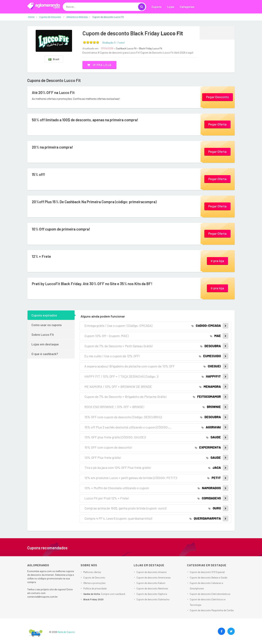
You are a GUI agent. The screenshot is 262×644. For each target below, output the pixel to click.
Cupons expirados (44, 315)
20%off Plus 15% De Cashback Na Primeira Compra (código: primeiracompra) (98, 202)
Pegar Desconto (218, 97)
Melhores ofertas (92, 572)
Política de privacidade (95, 588)
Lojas (171, 7)
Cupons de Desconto (94, 578)
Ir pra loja (101, 65)
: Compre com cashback (104, 594)
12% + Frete (42, 256)
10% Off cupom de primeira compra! (63, 229)
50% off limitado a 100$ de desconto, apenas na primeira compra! (89, 120)
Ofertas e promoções (94, 583)
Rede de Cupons (66, 632)
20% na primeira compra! (54, 147)
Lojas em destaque (45, 344)
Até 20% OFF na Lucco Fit (54, 92)
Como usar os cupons (47, 325)
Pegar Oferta (217, 124)
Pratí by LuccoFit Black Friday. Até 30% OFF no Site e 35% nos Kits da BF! (96, 284)
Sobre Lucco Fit (43, 334)
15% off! (39, 174)
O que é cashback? (45, 354)
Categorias (187, 7)
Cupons (157, 7)
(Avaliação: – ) (113, 43)
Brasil (54, 59)
